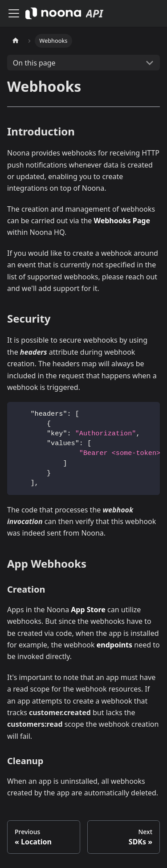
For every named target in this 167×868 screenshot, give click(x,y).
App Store (88, 610)
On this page (34, 63)
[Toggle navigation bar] (14, 13)
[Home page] (16, 41)
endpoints (114, 645)
